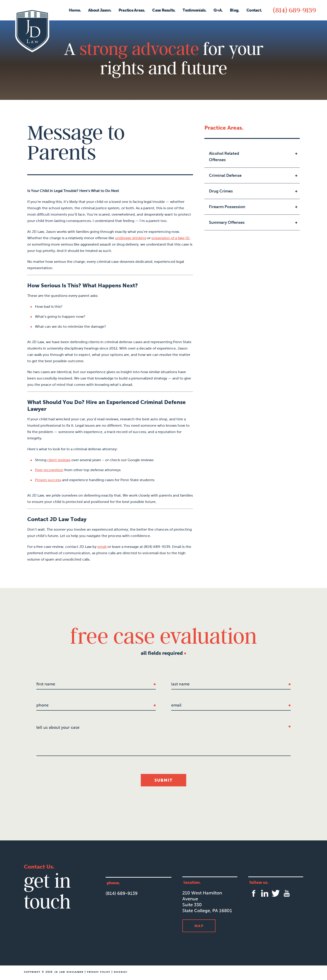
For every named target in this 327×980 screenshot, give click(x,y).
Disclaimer (75, 972)
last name (180, 684)
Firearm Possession (227, 207)
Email (176, 705)
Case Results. (164, 10)
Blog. (234, 10)
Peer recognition (49, 470)
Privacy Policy (99, 972)
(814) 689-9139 (294, 10)
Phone (42, 705)
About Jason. (100, 10)
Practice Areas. (132, 10)
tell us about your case (58, 727)
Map (199, 926)
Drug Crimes (221, 191)
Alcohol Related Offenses (224, 157)
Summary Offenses (227, 222)
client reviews (59, 460)
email (102, 547)
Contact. (254, 10)
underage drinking (131, 238)
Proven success (48, 480)
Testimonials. (194, 10)
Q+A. (218, 10)
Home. (75, 10)
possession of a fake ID (170, 238)
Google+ (121, 972)
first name (46, 684)
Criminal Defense (225, 175)
